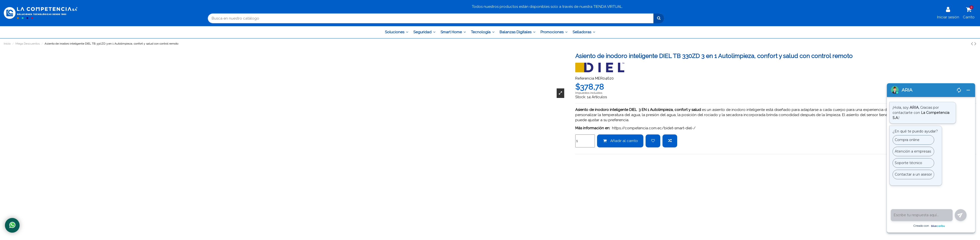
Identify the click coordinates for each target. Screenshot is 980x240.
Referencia (585, 78)
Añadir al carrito (620, 141)
